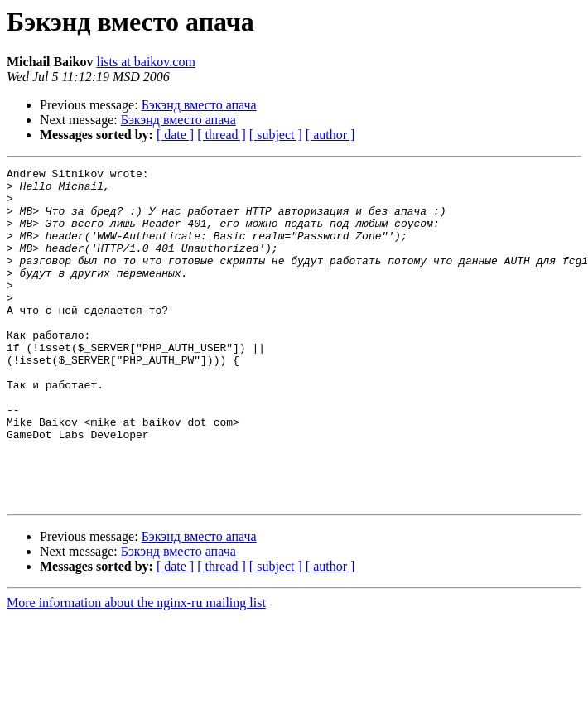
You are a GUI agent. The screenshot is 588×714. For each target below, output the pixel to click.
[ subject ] (276, 135)
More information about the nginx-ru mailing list (136, 670)
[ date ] (175, 135)
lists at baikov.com (145, 62)
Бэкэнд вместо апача (199, 105)
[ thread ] (222, 135)
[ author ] (330, 135)
